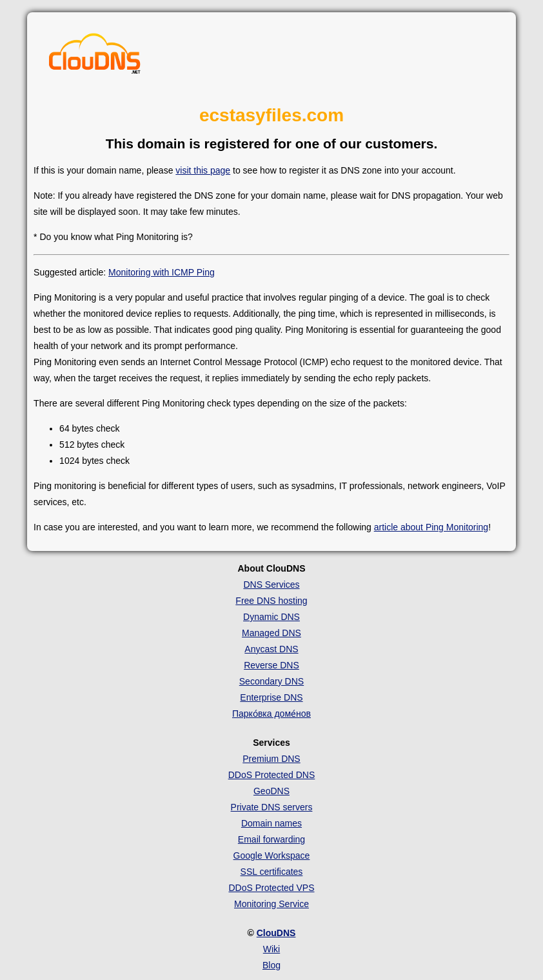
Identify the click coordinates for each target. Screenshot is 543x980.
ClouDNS (276, 933)
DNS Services (271, 585)
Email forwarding (271, 839)
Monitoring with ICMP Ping (162, 272)
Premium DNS (271, 759)
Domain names (271, 823)
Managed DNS (271, 633)
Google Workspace (272, 855)
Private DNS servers (272, 807)
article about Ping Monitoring (431, 527)
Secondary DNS (271, 681)
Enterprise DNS (271, 697)
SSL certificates (272, 872)
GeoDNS (271, 791)
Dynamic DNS (271, 617)
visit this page (203, 170)
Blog (271, 965)
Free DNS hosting (271, 601)
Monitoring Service (271, 904)
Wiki (271, 949)
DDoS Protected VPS (271, 888)
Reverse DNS (271, 665)
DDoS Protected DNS (272, 775)
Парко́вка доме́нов (271, 714)
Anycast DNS (271, 649)
